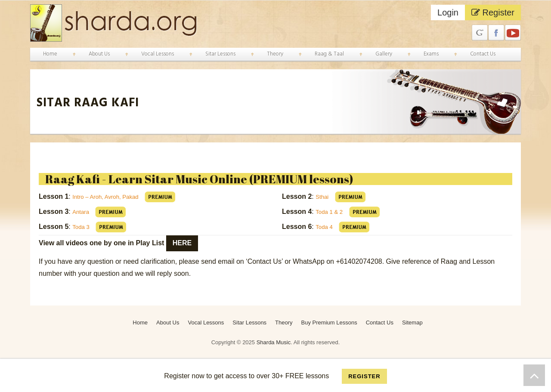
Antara (82, 211)
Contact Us (483, 54)
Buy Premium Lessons (329, 323)
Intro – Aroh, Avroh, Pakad (113, 196)
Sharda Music (274, 342)
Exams (431, 54)
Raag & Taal (329, 54)
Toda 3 (83, 227)
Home (50, 54)
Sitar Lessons (220, 54)
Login (448, 12)
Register (493, 12)
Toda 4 (326, 227)
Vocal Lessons (158, 54)
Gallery (384, 54)
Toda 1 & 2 (332, 211)
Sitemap (412, 323)
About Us (99, 54)
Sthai (323, 196)
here (182, 243)
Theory (275, 54)
